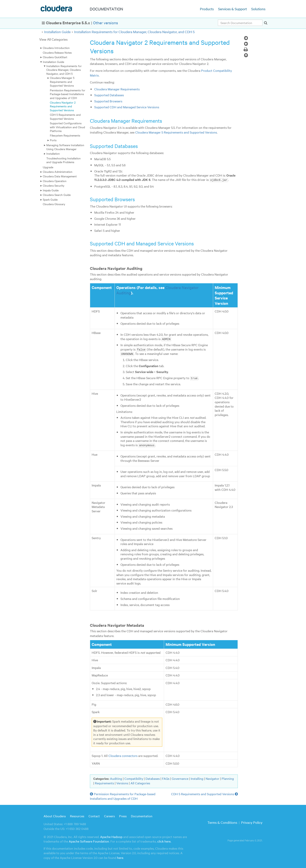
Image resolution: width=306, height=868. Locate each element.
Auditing (116, 778)
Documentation (142, 815)
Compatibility (134, 778)
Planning (228, 778)
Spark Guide (50, 199)
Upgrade (48, 167)
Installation (53, 153)
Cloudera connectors (123, 755)
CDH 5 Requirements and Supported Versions (65, 116)
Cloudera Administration (58, 172)
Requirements (104, 782)
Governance (180, 778)
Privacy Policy (252, 822)
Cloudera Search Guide (57, 195)
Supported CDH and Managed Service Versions (127, 107)
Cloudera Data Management (60, 176)
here (120, 857)
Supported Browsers (108, 101)
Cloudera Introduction (56, 48)
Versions (122, 782)
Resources (77, 815)
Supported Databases (109, 95)
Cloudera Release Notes (57, 52)
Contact (94, 815)
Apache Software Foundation (89, 840)
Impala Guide (51, 190)
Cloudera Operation (55, 181)
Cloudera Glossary (54, 204)
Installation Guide (57, 32)
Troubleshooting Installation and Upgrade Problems (63, 160)
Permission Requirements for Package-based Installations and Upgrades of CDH (68, 94)
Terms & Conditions (222, 822)
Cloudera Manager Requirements (117, 89)
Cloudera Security (54, 185)
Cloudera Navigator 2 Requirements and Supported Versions (63, 106)
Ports (53, 140)
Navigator (212, 778)
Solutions (258, 9)
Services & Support (232, 9)
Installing (197, 778)
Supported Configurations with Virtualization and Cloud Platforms (67, 127)
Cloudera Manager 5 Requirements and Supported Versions (62, 82)
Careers (109, 815)
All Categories (140, 782)
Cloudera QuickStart (55, 57)
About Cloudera (55, 815)
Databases (153, 778)
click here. (164, 840)
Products (207, 9)
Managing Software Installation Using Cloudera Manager (65, 147)
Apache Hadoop (111, 836)
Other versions (105, 23)
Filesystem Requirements (65, 135)
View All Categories (53, 39)
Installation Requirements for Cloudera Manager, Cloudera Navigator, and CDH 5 (134, 32)
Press (123, 815)
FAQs (166, 778)
